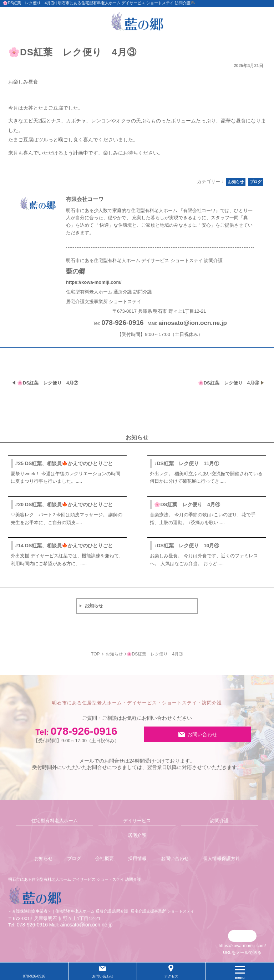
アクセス (171, 976)
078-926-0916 (76, 734)
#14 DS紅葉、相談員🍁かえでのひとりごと (64, 546)
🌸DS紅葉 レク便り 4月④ (187, 504)
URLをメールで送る (242, 953)
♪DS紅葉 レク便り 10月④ (187, 546)
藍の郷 (76, 271)
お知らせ (94, 606)
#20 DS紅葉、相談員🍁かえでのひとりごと (64, 504)
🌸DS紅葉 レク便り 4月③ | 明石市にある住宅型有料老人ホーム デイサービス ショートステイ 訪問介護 (97, 3)
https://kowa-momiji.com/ (94, 282)
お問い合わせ (202, 734)
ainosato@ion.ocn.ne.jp (192, 323)
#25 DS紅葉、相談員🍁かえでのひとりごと (64, 463)
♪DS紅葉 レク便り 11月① (187, 463)
